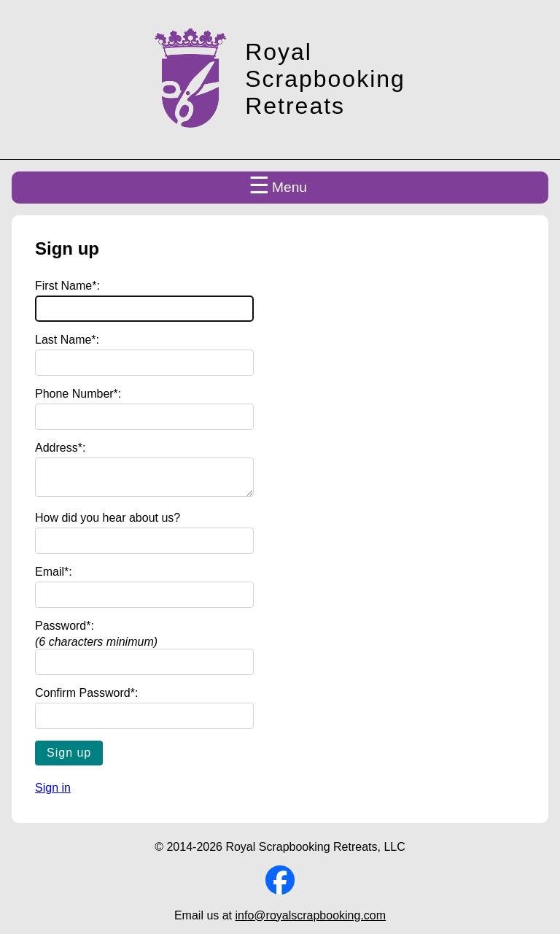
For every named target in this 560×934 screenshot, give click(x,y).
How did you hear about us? (108, 524)
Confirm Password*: (86, 699)
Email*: (54, 578)
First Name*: (67, 286)
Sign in (53, 794)
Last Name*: (67, 340)
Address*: (60, 448)
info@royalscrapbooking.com (311, 921)
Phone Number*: (78, 394)
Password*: (65, 632)
